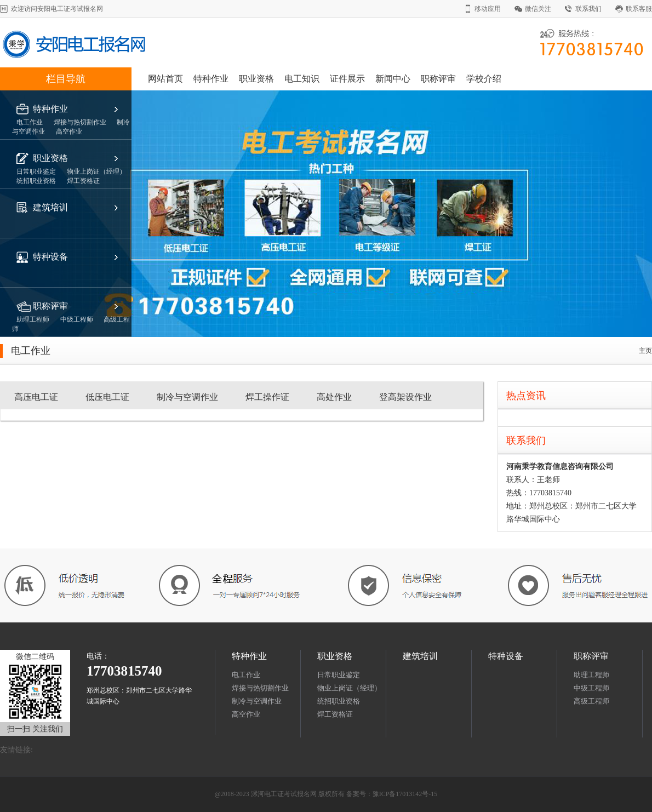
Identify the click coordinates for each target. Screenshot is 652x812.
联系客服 (639, 9)
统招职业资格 (339, 701)
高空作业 (246, 714)
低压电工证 (107, 397)
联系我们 (588, 9)
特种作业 (211, 79)
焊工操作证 (267, 397)
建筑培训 (50, 207)
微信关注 (538, 9)
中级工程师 (591, 688)
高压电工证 (36, 397)
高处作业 (334, 397)
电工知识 (302, 79)
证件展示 (347, 79)
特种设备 (50, 257)
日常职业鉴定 (339, 675)
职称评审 (438, 79)
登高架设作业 (405, 397)
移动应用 (488, 9)
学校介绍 (484, 79)
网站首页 (165, 79)
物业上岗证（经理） (349, 688)
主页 (645, 351)
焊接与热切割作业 (260, 688)
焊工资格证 (335, 714)
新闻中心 (393, 79)
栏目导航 (66, 79)
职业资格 (256, 79)
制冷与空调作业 (187, 397)
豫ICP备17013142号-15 (405, 794)
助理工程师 (591, 675)
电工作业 (246, 675)
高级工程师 (592, 701)
